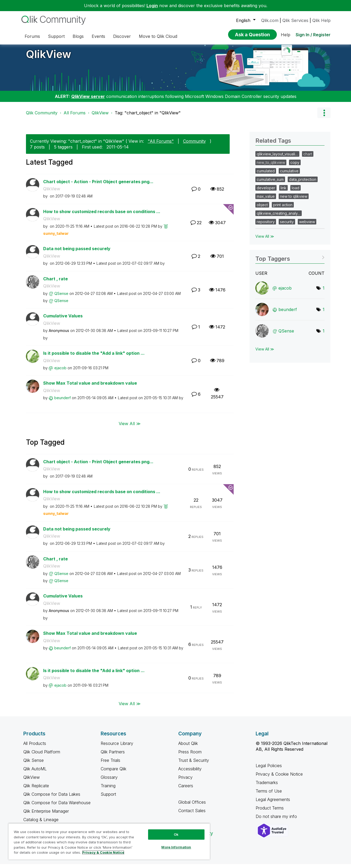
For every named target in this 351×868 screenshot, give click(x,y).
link (283, 192)
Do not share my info (277, 820)
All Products (35, 747)
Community (194, 145)
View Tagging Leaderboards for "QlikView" (290, 261)
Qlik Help (321, 20)
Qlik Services (295, 20)
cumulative (289, 175)
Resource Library (117, 747)
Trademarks (267, 786)
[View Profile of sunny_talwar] (56, 237)
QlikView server (88, 100)
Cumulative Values (63, 320)
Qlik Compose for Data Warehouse (57, 807)
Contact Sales (192, 815)
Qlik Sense (34, 764)
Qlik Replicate (36, 790)
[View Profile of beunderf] (63, 402)
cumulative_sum (270, 183)
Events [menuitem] (98, 36)
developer (266, 192)
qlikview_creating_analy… (279, 217)
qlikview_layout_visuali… (277, 158)
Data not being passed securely (77, 253)
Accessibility (190, 773)
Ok (176, 834)
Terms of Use (269, 795)
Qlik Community (42, 117)
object (262, 209)
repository (266, 226)
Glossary (109, 781)
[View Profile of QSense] (61, 297)
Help (286, 35)
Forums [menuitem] (32, 36)
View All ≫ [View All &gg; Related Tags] (265, 240)
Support (108, 798)
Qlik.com (270, 20)
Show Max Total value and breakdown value (90, 387)
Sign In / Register (313, 35)
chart (308, 158)
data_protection (303, 183)
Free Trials (110, 764)
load (296, 192)
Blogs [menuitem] (78, 36)
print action (283, 209)
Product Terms (270, 812)
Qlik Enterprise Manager (46, 815)
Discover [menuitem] (122, 36)
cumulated (266, 175)
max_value (266, 200)
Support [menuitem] (56, 36)
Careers (186, 790)
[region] (109, 841)
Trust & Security (194, 764)
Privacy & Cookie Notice (279, 778)
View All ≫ (130, 427)
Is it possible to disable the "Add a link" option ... (94, 357)
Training (108, 790)
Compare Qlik (114, 773)
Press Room (190, 756)
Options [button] (324, 117)
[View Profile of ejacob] (60, 372)
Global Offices (192, 806)
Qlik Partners (113, 756)
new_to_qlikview (271, 166)
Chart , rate (55, 283)
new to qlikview (294, 200)
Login (152, 6)
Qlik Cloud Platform (42, 756)
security (287, 226)
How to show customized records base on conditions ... (102, 215)
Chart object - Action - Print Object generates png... (98, 186)
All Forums (75, 117)
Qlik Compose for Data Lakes (52, 798)
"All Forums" (161, 145)
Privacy (185, 781)
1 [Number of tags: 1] (324, 292)
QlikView (49, 58)
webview (307, 226)
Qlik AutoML (35, 773)
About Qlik (188, 747)
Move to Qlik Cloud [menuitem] (158, 36)
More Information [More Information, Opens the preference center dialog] (176, 847)
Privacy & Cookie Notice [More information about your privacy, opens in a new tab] (103, 852)
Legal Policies (269, 770)
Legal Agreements (273, 803)
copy (295, 166)
